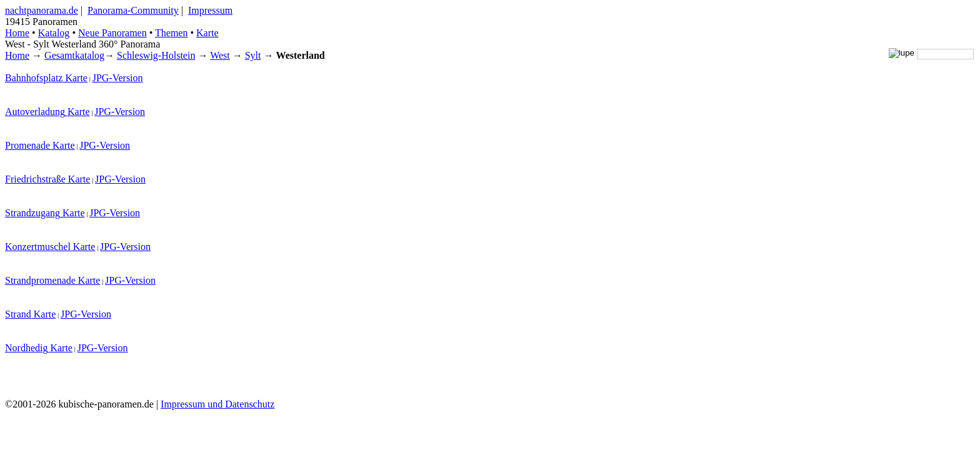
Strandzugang (32, 213)
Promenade (27, 145)
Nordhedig (26, 348)
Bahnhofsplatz (34, 78)
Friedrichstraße (35, 179)
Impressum (210, 10)
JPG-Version (118, 78)
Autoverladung (35, 112)
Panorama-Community (133, 10)
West (220, 55)
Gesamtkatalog (74, 55)
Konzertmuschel (38, 247)
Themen (171, 33)
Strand (18, 314)
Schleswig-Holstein (156, 55)
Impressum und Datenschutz (217, 404)
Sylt (253, 55)
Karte (207, 33)
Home (17, 55)
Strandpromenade (40, 280)
